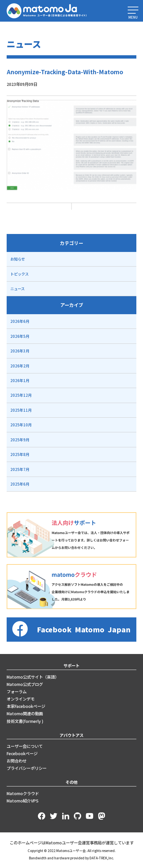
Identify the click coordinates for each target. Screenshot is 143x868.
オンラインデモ (21, 699)
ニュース (17, 289)
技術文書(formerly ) (25, 721)
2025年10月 (21, 425)
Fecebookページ (22, 754)
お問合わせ (17, 761)
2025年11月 (21, 410)
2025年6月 (20, 484)
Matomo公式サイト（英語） (33, 677)
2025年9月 (20, 440)
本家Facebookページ (26, 706)
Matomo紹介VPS (23, 801)
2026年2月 (20, 366)
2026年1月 (20, 380)
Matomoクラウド (23, 793)
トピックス (19, 274)
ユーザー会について (25, 746)
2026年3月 (20, 351)
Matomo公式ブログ (25, 684)
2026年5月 (20, 336)
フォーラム (17, 692)
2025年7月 (20, 469)
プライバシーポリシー (27, 768)
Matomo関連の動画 (25, 714)
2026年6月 (20, 321)
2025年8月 (20, 454)
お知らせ (18, 259)
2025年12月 (21, 395)
